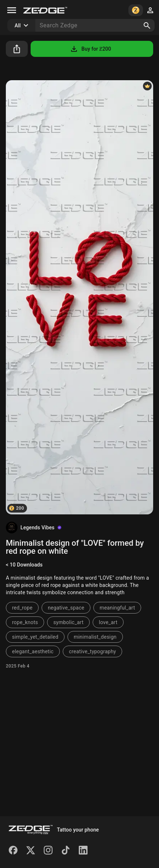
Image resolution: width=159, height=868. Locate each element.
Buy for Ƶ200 (90, 49)
